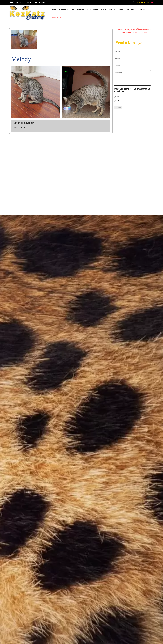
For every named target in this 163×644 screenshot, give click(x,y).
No (118, 97)
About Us (131, 9)
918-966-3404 (144, 2)
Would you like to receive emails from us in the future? (132, 90)
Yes (118, 100)
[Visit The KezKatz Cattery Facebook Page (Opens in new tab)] (152, 2)
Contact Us (142, 9)
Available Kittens (66, 9)
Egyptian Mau (93, 9)
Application (56, 17)
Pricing (121, 9)
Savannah (81, 9)
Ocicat (104, 9)
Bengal (113, 9)
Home (54, 9)
